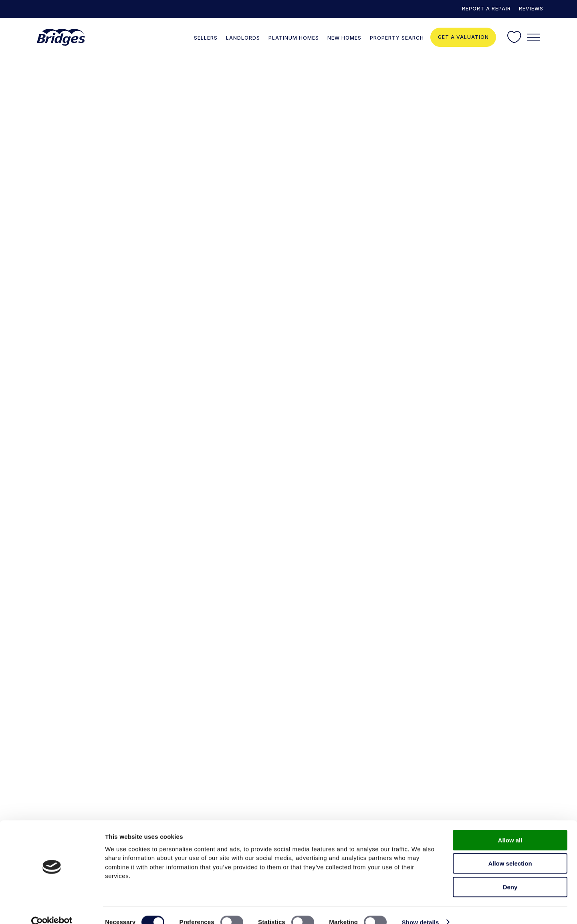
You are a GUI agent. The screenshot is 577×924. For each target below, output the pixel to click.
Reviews (531, 9)
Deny (510, 873)
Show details (421, 908)
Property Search (397, 38)
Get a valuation (463, 37)
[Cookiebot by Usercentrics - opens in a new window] (52, 908)
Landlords (243, 38)
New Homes (344, 38)
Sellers (206, 38)
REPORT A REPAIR (486, 9)
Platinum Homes (294, 38)
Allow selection (510, 850)
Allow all (510, 826)
